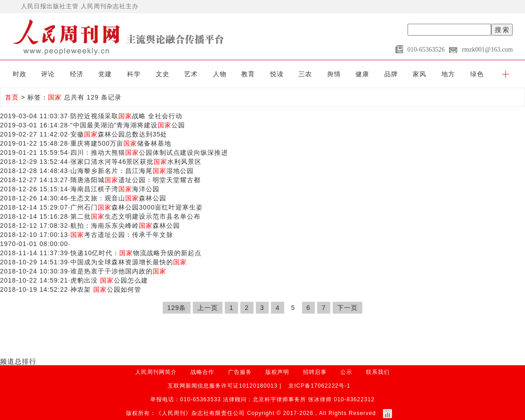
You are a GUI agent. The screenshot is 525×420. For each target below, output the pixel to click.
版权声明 (277, 372)
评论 (48, 74)
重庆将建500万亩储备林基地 (121, 143)
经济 (77, 74)
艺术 (191, 74)
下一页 (347, 308)
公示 (346, 372)
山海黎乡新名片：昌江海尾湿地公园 (132, 171)
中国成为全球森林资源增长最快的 (129, 262)
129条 (177, 308)
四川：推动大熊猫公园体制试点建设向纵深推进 (149, 152)
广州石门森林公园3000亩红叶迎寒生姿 (137, 207)
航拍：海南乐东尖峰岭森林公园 (125, 226)
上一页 (208, 308)
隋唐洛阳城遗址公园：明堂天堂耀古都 (135, 180)
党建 (105, 74)
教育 (248, 74)
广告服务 (240, 372)
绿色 (477, 74)
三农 (305, 74)
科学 (134, 74)
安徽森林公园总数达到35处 (119, 134)
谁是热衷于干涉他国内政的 (118, 271)
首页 (12, 97)
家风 (419, 74)
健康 (362, 74)
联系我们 (378, 372)
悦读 (277, 74)
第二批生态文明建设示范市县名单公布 (135, 216)
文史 (163, 74)
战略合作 (202, 372)
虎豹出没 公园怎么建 (109, 280)
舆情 (334, 74)
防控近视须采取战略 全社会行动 (126, 116)
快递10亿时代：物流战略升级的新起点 (136, 253)
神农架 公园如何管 (106, 289)
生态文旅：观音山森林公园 (118, 198)
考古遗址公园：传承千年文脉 (122, 235)
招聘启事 (315, 372)
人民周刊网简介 (156, 372)
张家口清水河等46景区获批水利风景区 (136, 162)
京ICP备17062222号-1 (319, 386)
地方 (448, 74)
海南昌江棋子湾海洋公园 (115, 189)
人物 (220, 74)
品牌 (391, 74)
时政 (20, 74)
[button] (506, 74)
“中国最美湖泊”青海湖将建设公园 (128, 125)
